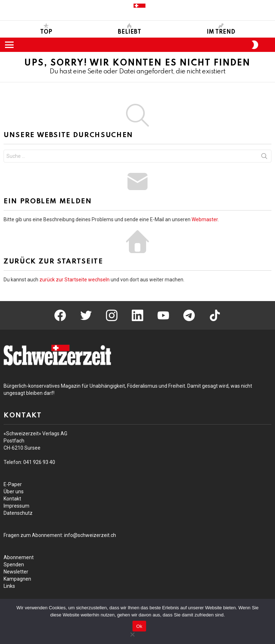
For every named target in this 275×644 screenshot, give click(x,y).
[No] (132, 633)
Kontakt (12, 499)
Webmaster (205, 219)
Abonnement (19, 557)
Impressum (16, 506)
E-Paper (13, 484)
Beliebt (129, 29)
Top (46, 29)
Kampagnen (17, 579)
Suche (264, 158)
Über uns (14, 492)
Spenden (14, 565)
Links (9, 586)
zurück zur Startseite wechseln (74, 280)
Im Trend (221, 29)
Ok (139, 626)
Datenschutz (18, 513)
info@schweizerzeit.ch (90, 535)
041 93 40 (39, 462)
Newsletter (16, 572)
